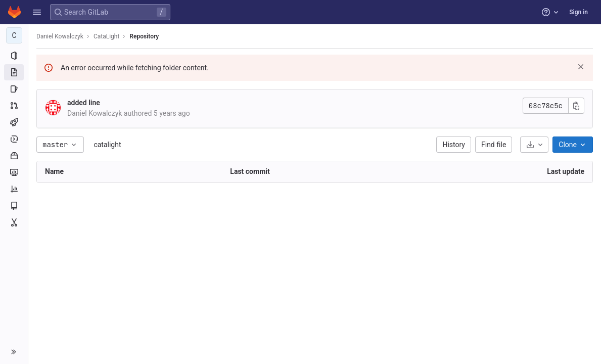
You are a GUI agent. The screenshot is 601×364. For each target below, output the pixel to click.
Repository (144, 36)
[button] (37, 12)
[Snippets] (14, 222)
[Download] (534, 145)
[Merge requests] (14, 106)
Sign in (579, 12)
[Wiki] (14, 206)
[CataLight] (14, 35)
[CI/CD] (14, 122)
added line (84, 103)
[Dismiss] (581, 67)
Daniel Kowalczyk (60, 36)
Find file (494, 145)
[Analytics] (14, 189)
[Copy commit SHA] (576, 106)
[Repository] (14, 72)
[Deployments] (14, 139)
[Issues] (14, 89)
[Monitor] (14, 172)
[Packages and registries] (14, 156)
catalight (107, 145)
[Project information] (14, 56)
